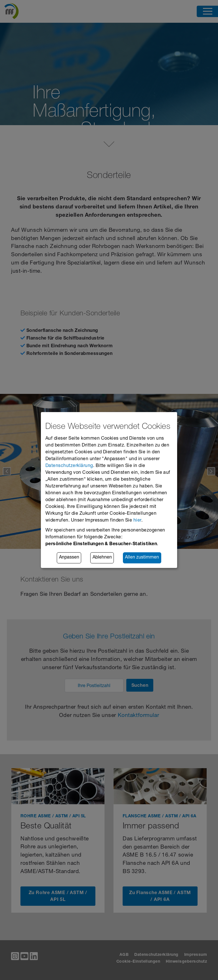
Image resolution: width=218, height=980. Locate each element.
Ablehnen (102, 558)
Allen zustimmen (142, 558)
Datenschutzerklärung (69, 466)
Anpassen (69, 558)
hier (137, 521)
